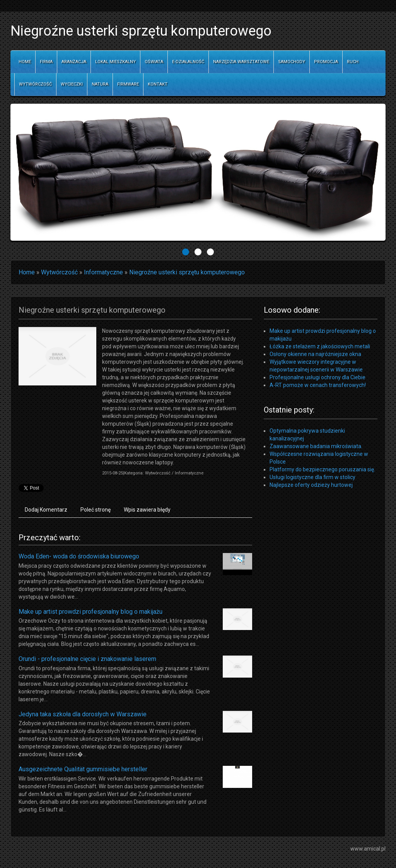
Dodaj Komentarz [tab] (46, 510)
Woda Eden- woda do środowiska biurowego (79, 556)
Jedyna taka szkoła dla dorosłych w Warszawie (83, 714)
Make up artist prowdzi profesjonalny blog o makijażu (90, 612)
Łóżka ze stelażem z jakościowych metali (320, 346)
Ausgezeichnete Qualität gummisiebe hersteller (83, 769)
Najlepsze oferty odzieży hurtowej (311, 485)
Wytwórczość (59, 272)
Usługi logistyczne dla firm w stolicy (312, 477)
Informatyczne (103, 272)
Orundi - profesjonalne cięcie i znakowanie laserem (87, 659)
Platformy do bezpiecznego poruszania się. (322, 469)
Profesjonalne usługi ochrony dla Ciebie (317, 377)
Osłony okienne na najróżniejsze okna (315, 354)
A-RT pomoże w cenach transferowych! (318, 385)
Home (27, 272)
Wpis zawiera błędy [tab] (147, 510)
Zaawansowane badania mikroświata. (316, 446)
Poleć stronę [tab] (96, 510)
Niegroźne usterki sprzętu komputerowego (187, 272)
